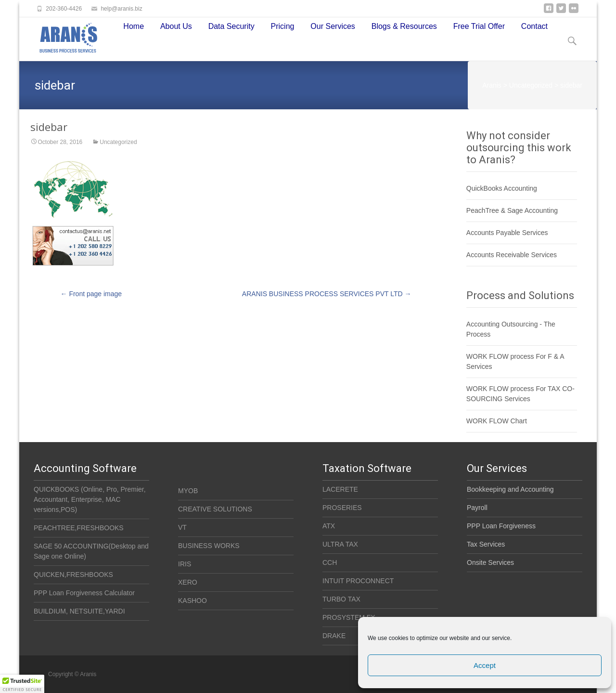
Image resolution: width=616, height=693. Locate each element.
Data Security (231, 29)
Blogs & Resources (404, 29)
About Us (176, 29)
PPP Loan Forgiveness (501, 526)
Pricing (283, 29)
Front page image (91, 294)
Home (134, 29)
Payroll (477, 508)
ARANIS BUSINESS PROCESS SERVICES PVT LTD (327, 294)
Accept (485, 665)
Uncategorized (118, 143)
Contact (534, 29)
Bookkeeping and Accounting (510, 489)
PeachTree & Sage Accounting (512, 210)
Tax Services (486, 544)
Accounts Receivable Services (512, 255)
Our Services (333, 29)
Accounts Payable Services (507, 233)
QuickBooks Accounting (502, 188)
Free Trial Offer (479, 29)
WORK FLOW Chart (497, 421)
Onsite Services (490, 562)
